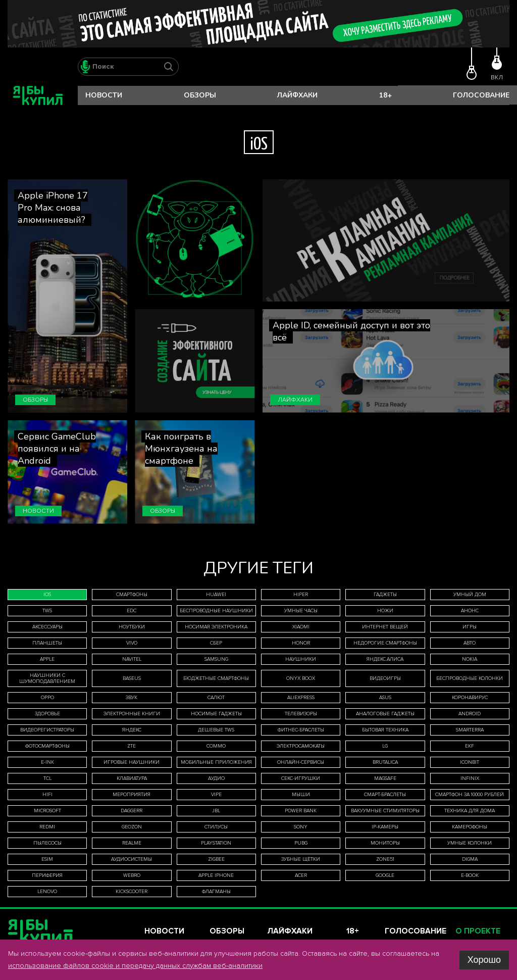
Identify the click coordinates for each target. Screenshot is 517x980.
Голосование (481, 95)
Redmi (47, 827)
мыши (301, 795)
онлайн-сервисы (301, 762)
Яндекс (132, 730)
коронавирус (470, 698)
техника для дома (470, 811)
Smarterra (470, 730)
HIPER (301, 595)
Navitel (132, 659)
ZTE (132, 746)
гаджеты (385, 595)
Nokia (470, 659)
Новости (104, 95)
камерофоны (470, 827)
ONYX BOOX (301, 678)
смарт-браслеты (385, 795)
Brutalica (385, 762)
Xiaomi (301, 627)
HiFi (47, 795)
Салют (216, 698)
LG (385, 746)
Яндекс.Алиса (385, 659)
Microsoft (47, 811)
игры (470, 627)
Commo (216, 746)
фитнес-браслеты (301, 730)
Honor (301, 643)
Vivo (132, 643)
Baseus (132, 678)
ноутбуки (132, 627)
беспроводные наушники (216, 611)
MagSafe (385, 778)
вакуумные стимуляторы (385, 811)
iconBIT (470, 762)
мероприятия (132, 795)
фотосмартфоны (47, 746)
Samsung (216, 659)
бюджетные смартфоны (216, 678)
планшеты (47, 643)
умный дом (470, 595)
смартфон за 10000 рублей (470, 795)
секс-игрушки (301, 778)
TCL (47, 778)
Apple (47, 659)
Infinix (470, 778)
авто (470, 643)
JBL (216, 811)
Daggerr (132, 811)
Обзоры (200, 95)
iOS (47, 595)
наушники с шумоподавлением (47, 678)
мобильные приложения (216, 762)
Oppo (47, 698)
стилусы (216, 827)
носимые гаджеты (216, 714)
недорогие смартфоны (385, 643)
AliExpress (301, 698)
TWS (47, 611)
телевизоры (301, 714)
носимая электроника (216, 627)
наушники (301, 659)
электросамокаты (301, 746)
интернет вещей (385, 627)
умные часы (301, 611)
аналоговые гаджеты (385, 714)
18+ (385, 95)
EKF (470, 746)
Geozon (132, 827)
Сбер (216, 643)
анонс (470, 611)
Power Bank (301, 811)
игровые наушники (132, 762)
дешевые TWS (216, 730)
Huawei (216, 595)
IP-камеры (385, 827)
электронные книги (132, 714)
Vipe (216, 795)
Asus (385, 698)
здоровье (47, 714)
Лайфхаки (297, 95)
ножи (385, 611)
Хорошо (484, 960)
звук (132, 698)
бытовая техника (385, 730)
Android (470, 714)
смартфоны (132, 595)
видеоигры (385, 678)
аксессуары (47, 627)
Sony (301, 827)
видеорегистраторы (47, 730)
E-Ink (47, 762)
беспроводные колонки (470, 678)
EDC (132, 611)
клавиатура (132, 778)
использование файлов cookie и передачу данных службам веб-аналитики (135, 966)
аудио (216, 778)
